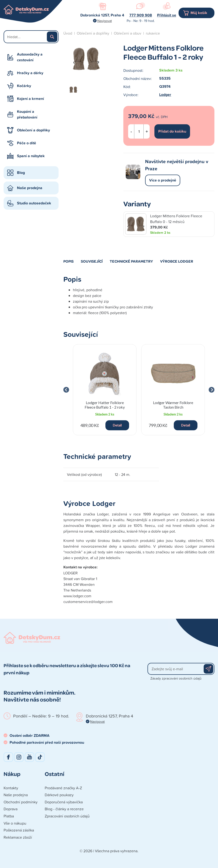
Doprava (11, 809)
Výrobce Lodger (177, 261)
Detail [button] (117, 425)
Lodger (165, 95)
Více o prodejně (163, 180)
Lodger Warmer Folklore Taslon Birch (173, 405)
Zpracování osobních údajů (67, 816)
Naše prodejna (30, 188)
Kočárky (24, 86)
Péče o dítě (27, 143)
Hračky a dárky (30, 73)
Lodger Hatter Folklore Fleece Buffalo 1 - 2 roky (105, 405)
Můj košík (199, 13)
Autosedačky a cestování (30, 57)
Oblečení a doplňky (33, 130)
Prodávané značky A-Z (63, 788)
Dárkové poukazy (59, 795)
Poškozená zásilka (19, 830)
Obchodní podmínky (21, 802)
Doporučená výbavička (64, 802)
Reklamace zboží (18, 837)
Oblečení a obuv (128, 33)
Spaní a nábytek (31, 156)
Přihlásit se (167, 15)
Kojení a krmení (30, 99)
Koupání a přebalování (27, 114)
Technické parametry (131, 261)
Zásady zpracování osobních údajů (176, 678)
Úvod (68, 33)
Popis (68, 261)
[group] (105, 390)
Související (92, 261)
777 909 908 (141, 15)
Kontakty (11, 788)
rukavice (153, 33)
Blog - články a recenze (64, 809)
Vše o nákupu (15, 823)
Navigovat (105, 21)
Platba (9, 816)
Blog (21, 173)
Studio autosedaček (34, 203)
